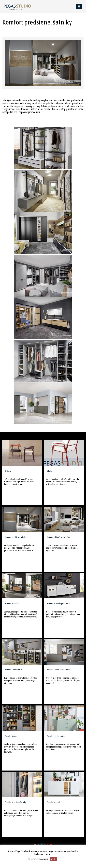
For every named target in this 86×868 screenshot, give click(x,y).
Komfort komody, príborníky (58, 603)
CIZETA (8, 471)
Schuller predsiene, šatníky (16, 802)
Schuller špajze (11, 736)
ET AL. (49, 471)
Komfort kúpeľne (12, 603)
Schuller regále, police (56, 736)
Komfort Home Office (13, 670)
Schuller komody (54, 802)
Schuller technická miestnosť (58, 670)
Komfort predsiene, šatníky (16, 537)
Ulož (53, 859)
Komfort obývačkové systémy (59, 537)
